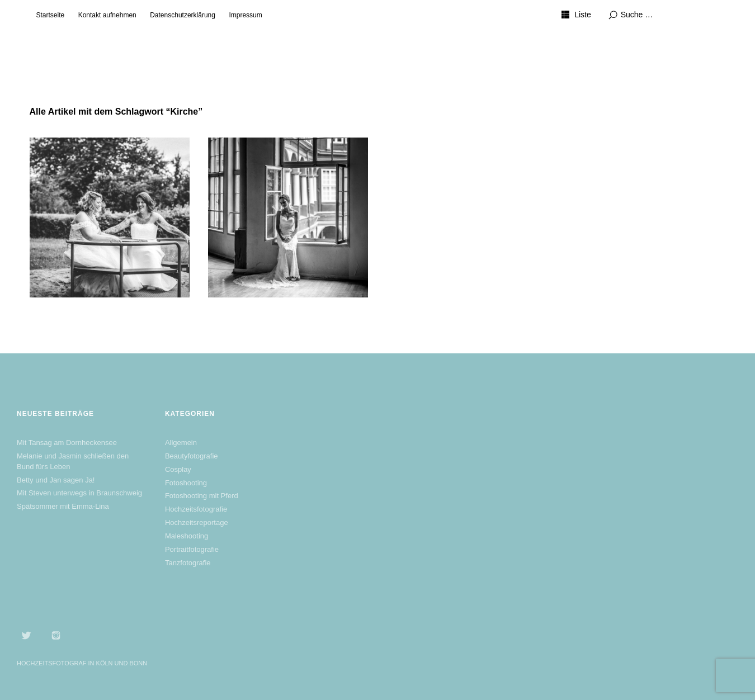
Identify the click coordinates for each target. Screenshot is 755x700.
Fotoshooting (186, 483)
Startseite (51, 15)
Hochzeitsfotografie (196, 509)
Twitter (26, 635)
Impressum (245, 15)
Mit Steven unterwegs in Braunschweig (79, 493)
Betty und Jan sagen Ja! (56, 480)
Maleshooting (187, 536)
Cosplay (178, 469)
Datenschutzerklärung (183, 15)
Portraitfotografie (192, 549)
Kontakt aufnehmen (107, 15)
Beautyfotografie (192, 456)
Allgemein (181, 443)
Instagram (56, 635)
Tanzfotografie (188, 563)
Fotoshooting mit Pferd (202, 496)
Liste (583, 15)
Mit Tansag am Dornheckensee (67, 443)
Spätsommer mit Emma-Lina (63, 506)
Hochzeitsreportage (197, 522)
